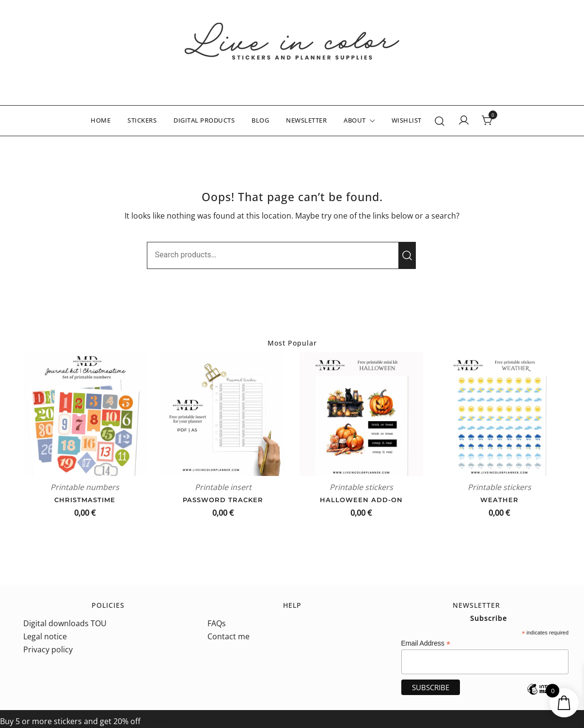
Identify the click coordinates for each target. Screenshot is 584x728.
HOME (101, 120)
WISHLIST (407, 120)
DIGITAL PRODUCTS (204, 120)
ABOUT (355, 120)
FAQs (217, 623)
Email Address (426, 643)
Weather (499, 500)
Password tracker (223, 500)
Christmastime (85, 500)
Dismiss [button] (157, 721)
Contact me (229, 636)
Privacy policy (48, 649)
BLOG (260, 120)
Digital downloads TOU (65, 623)
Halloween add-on (361, 500)
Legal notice (45, 636)
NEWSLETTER (306, 120)
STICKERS (142, 120)
